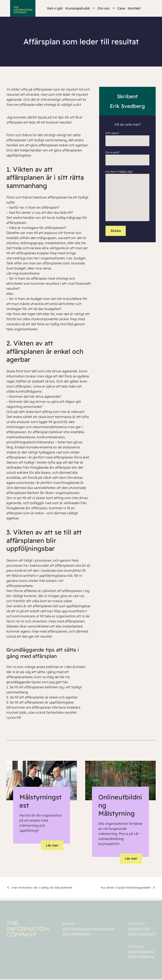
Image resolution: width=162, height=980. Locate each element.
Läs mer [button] (52, 845)
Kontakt (134, 8)
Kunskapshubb (80, 8)
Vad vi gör (55, 8)
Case (121, 8)
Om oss (106, 8)
